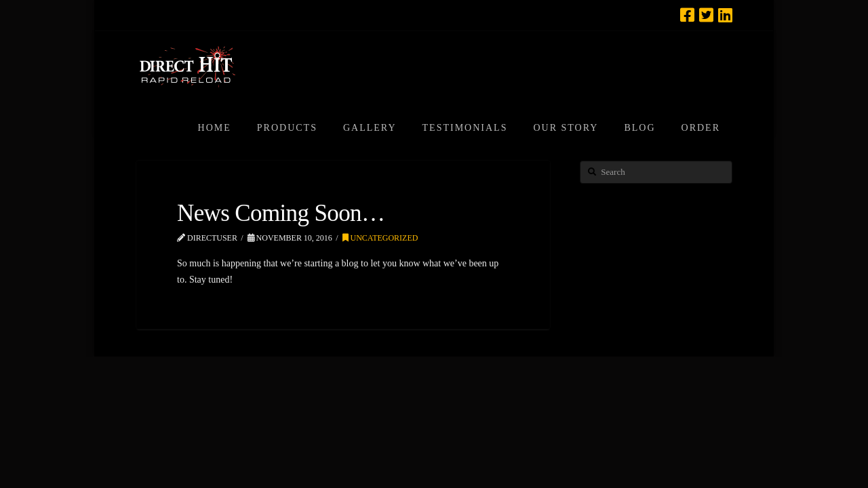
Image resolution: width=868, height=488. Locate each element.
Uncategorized (380, 238)
